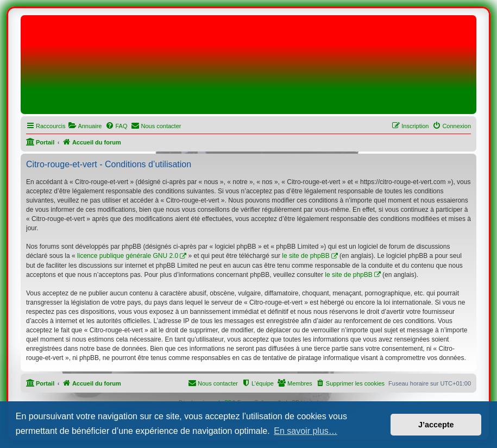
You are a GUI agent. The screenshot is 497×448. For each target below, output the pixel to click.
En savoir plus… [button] (306, 431)
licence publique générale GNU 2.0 (128, 256)
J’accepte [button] (436, 425)
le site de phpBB (306, 256)
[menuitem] (85, 126)
